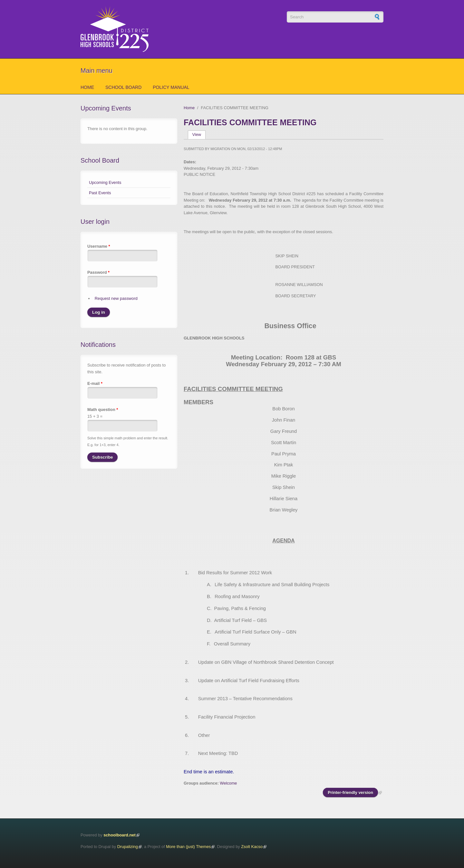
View (199, 134)
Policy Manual (171, 87)
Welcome (228, 783)
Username (99, 246)
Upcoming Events (105, 182)
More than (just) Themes (188, 847)
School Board (123, 87)
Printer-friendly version (350, 792)
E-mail (95, 383)
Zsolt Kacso (252, 847)
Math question (103, 410)
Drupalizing (128, 847)
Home (87, 87)
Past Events (100, 193)
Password (98, 272)
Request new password (116, 298)
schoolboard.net (120, 835)
